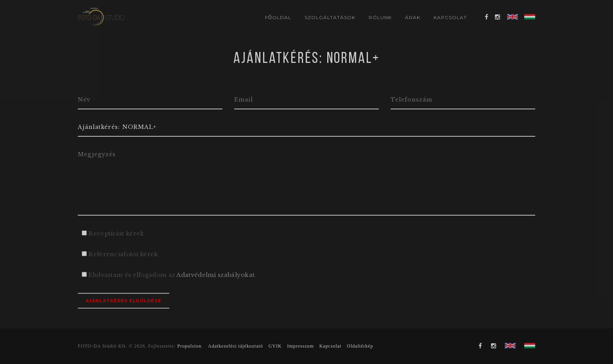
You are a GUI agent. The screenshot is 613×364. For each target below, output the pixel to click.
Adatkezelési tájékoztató (236, 346)
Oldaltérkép (360, 346)
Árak (413, 17)
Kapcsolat (450, 17)
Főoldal (278, 17)
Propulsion (190, 346)
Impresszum (300, 346)
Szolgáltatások (330, 17)
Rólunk (380, 17)
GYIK (275, 346)
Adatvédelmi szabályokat (215, 275)
